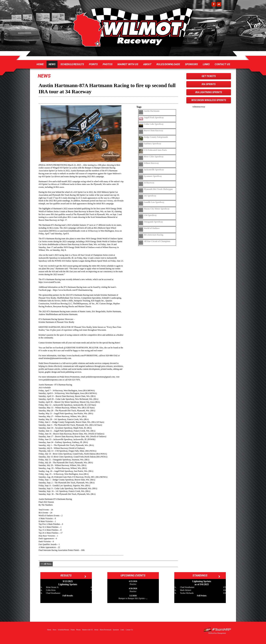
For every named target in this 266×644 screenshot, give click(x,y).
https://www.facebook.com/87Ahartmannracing (73, 290)
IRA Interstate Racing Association (154, 235)
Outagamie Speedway (153, 222)
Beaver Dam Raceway (154, 131)
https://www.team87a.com (49, 282)
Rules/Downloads (168, 64)
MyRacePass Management (217, 633)
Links (206, 64)
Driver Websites (217, 630)
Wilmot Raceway (130, 29)
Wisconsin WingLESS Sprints (209, 100)
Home (40, 64)
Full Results (68, 596)
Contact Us (222, 64)
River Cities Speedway (154, 157)
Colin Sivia (51, 590)
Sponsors (191, 64)
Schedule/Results (72, 64)
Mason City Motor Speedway (157, 209)
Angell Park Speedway (154, 117)
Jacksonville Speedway (154, 170)
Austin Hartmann (152, 111)
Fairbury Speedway (153, 144)
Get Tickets (209, 76)
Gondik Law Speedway (154, 202)
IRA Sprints (209, 84)
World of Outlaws (152, 228)
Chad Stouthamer (53, 593)
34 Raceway (149, 183)
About (147, 64)
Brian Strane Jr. (52, 587)
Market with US (128, 64)
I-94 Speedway (150, 215)
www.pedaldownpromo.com (50, 380)
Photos (108, 64)
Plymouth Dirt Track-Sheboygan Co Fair (158, 189)
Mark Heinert (186, 590)
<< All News (46, 564)
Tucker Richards (187, 593)
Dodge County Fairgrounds (156, 137)
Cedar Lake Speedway (154, 124)
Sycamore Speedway (153, 176)
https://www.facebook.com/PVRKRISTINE (80, 356)
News (52, 64)
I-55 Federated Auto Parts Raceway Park (155, 150)
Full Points (202, 596)
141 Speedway (150, 196)
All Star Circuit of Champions (157, 241)
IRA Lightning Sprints (209, 92)
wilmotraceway (199, 107)
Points (93, 64)
